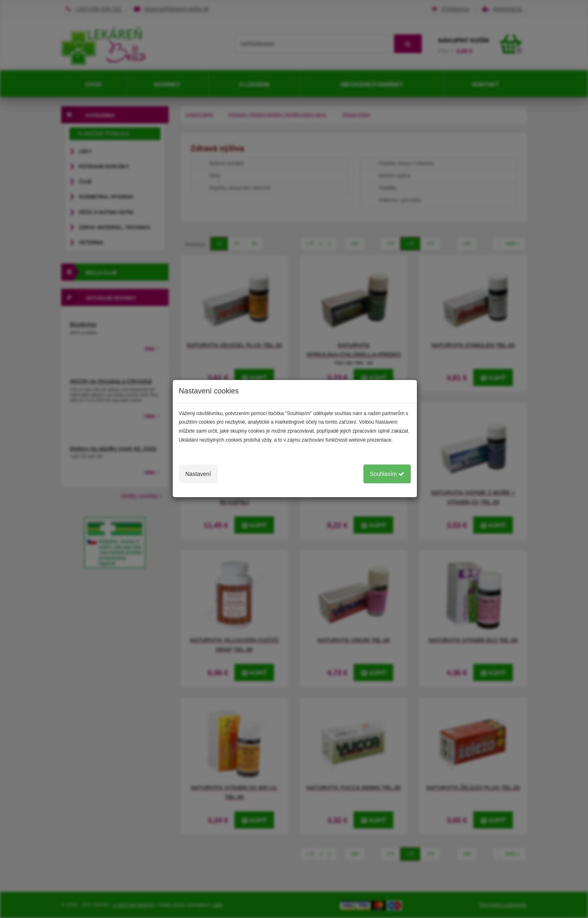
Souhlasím (387, 474)
